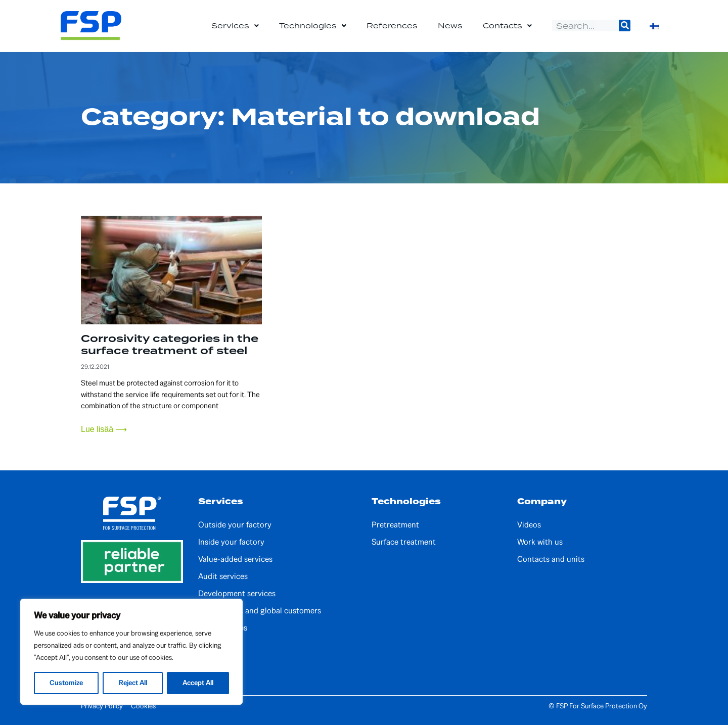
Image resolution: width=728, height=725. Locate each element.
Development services (237, 594)
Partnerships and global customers (260, 611)
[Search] (625, 26)
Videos (529, 525)
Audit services (223, 576)
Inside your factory (231, 542)
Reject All (132, 683)
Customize (66, 683)
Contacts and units (551, 559)
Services (235, 26)
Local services (223, 628)
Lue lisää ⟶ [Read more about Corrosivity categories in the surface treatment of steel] (104, 429)
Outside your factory (235, 525)
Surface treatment (404, 542)
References (392, 26)
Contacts (507, 26)
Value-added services (235, 559)
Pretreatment (395, 525)
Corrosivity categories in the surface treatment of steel (170, 345)
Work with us (540, 542)
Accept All (197, 683)
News (450, 26)
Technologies (313, 26)
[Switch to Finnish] (654, 26)
